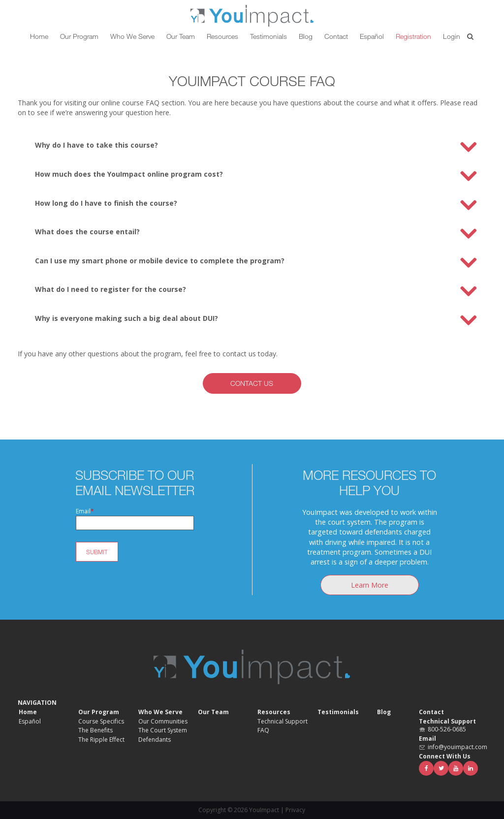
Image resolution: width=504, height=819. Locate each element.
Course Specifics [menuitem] (101, 722)
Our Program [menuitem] (99, 712)
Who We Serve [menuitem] (160, 712)
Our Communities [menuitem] (163, 722)
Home (39, 36)
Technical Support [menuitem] (283, 722)
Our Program (79, 36)
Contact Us (252, 383)
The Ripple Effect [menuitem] (101, 740)
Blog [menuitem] (384, 712)
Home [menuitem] (28, 712)
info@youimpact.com (457, 747)
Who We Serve (132, 36)
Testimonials (268, 36)
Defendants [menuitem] (155, 740)
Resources (222, 36)
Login (452, 36)
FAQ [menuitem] (263, 730)
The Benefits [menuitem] (95, 730)
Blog (306, 36)
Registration (413, 36)
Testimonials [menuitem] (338, 712)
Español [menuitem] (30, 722)
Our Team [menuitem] (213, 712)
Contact (336, 36)
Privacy (295, 810)
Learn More (370, 585)
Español (372, 36)
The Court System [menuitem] (163, 730)
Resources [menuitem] (274, 712)
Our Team (181, 36)
